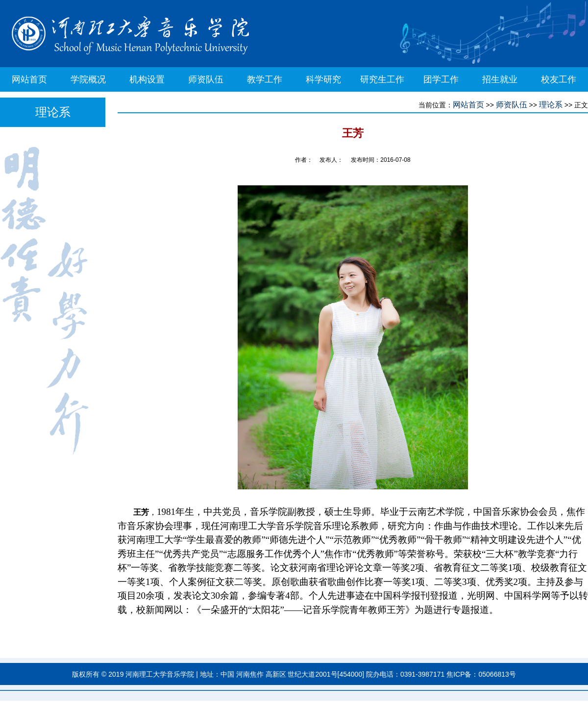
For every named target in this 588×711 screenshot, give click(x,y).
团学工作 (441, 79)
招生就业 (500, 79)
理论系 (551, 105)
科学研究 (323, 79)
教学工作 (265, 79)
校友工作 (559, 79)
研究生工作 (382, 79)
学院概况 (88, 79)
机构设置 (147, 79)
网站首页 (29, 79)
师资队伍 (206, 79)
